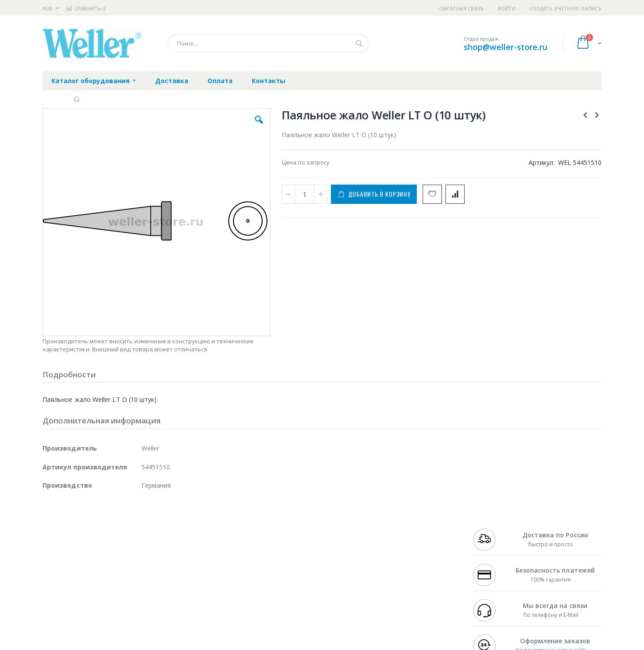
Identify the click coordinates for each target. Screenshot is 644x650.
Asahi (139, 555)
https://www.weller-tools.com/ (192, 644)
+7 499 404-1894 (493, 529)
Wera (112, 608)
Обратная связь (462, 8)
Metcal (110, 538)
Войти (507, 8)
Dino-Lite (113, 573)
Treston (53, 590)
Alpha (90, 555)
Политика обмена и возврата (276, 546)
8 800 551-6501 (495, 555)
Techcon (119, 590)
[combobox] (268, 43)
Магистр (177, 538)
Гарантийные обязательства (275, 529)
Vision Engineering (68, 573)
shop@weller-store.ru (506, 47)
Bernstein (56, 608)
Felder (114, 555)
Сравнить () (86, 8)
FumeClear (78, 538)
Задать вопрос (255, 590)
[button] (202, 127)
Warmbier (85, 590)
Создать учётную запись (565, 8)
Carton (142, 573)
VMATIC (149, 590)
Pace (113, 529)
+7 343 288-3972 (493, 546)
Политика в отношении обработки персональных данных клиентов (283, 568)
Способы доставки (403, 546)
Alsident (165, 529)
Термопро (142, 538)
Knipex (87, 608)
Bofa (49, 538)
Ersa (74, 529)
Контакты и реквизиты (410, 529)
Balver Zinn (58, 555)
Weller (137, 529)
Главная (77, 99)
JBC (93, 529)
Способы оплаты (400, 564)
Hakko (51, 529)
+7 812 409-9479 (493, 538)
